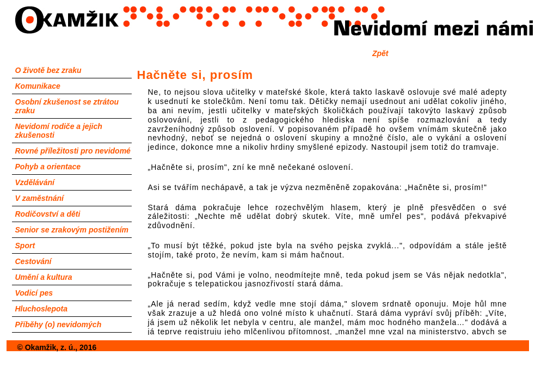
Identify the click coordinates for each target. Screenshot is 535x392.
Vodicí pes (34, 293)
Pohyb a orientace (48, 167)
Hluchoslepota (41, 309)
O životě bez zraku (48, 70)
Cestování (33, 261)
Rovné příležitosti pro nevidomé (73, 151)
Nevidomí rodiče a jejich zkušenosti (59, 131)
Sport (25, 246)
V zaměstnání (39, 198)
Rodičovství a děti (48, 214)
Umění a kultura (44, 277)
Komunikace (38, 86)
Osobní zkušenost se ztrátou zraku (67, 106)
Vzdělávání (35, 182)
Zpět (380, 53)
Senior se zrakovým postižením (72, 230)
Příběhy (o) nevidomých (59, 324)
